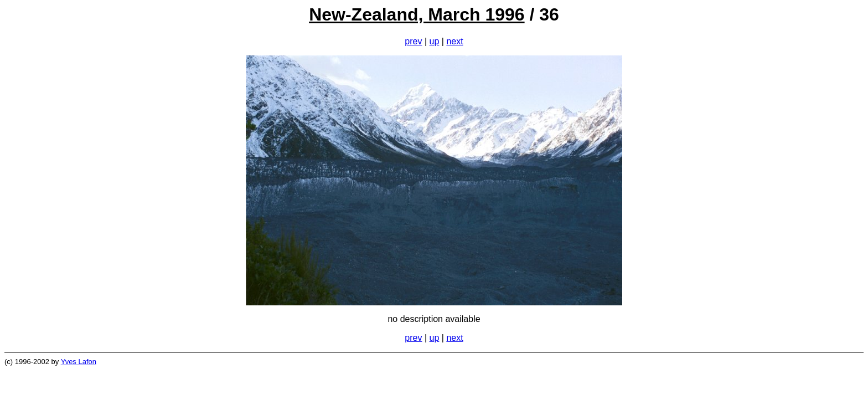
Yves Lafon (79, 362)
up (435, 41)
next (454, 41)
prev (413, 41)
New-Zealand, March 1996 (417, 14)
